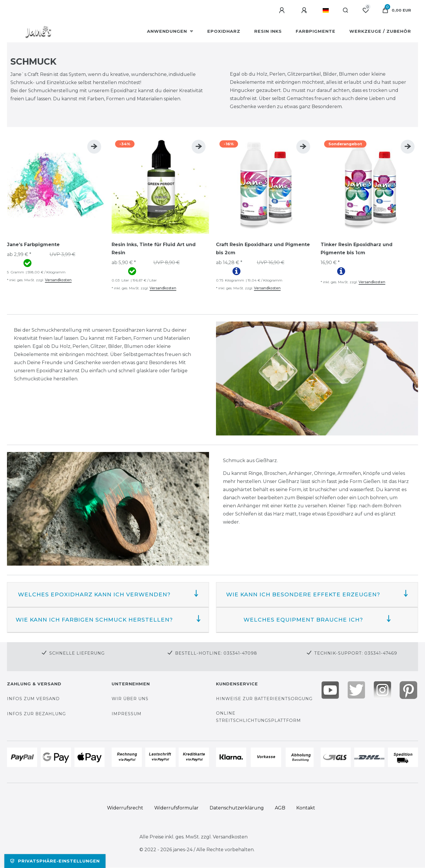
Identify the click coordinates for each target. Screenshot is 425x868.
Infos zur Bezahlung (36, 714)
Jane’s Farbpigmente (33, 245)
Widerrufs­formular (176, 808)
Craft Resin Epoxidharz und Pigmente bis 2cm (263, 249)
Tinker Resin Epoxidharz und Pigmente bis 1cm (357, 249)
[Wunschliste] (366, 10)
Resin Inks (268, 31)
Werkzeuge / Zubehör (380, 31)
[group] (56, 185)
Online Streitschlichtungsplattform (258, 717)
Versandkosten (58, 280)
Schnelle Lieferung (77, 653)
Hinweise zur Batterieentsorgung (264, 699)
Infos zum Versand (33, 699)
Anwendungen (168, 31)
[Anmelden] (283, 10)
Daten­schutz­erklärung (237, 808)
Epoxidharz (224, 31)
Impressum (127, 714)
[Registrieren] (305, 10)
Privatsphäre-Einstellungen (55, 861)
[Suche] (346, 10)
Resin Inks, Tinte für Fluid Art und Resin (154, 249)
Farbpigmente (316, 31)
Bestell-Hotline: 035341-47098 (216, 653)
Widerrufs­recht (125, 808)
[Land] (326, 10)
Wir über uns (130, 699)
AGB (280, 808)
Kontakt (306, 808)
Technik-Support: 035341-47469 (356, 653)
